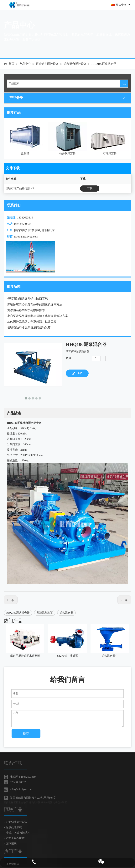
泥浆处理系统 (14, 821)
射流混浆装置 (45, 613)
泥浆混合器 (66, 613)
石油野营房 (110, 153)
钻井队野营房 (67, 153)
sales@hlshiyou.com (26, 237)
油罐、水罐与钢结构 (18, 827)
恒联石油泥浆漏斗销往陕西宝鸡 (28, 299)
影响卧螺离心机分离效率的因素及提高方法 (35, 304)
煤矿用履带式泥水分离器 (25, 656)
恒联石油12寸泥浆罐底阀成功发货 (29, 327)
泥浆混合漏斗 (110, 656)
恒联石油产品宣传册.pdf (20, 188)
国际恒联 (11, 838)
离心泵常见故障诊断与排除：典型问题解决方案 (38, 316)
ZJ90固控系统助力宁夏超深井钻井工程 (32, 322)
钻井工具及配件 (15, 832)
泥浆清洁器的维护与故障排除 (26, 310)
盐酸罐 (25, 153)
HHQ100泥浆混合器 (18, 613)
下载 (90, 188)
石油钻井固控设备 (17, 816)
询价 (77, 373)
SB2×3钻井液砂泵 (67, 656)
